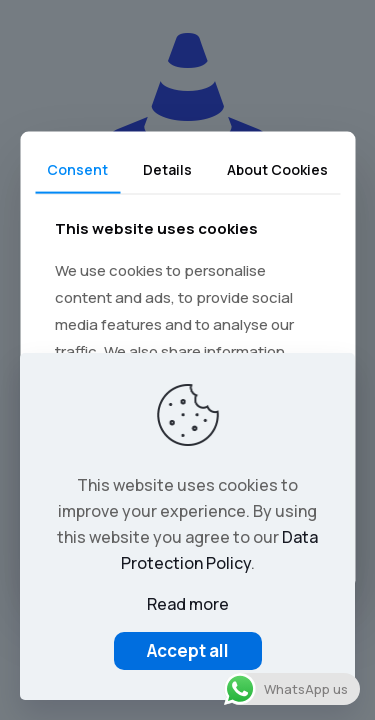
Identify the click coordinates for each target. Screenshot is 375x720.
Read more (188, 604)
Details (167, 169)
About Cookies (277, 169)
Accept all (188, 650)
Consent (77, 169)
